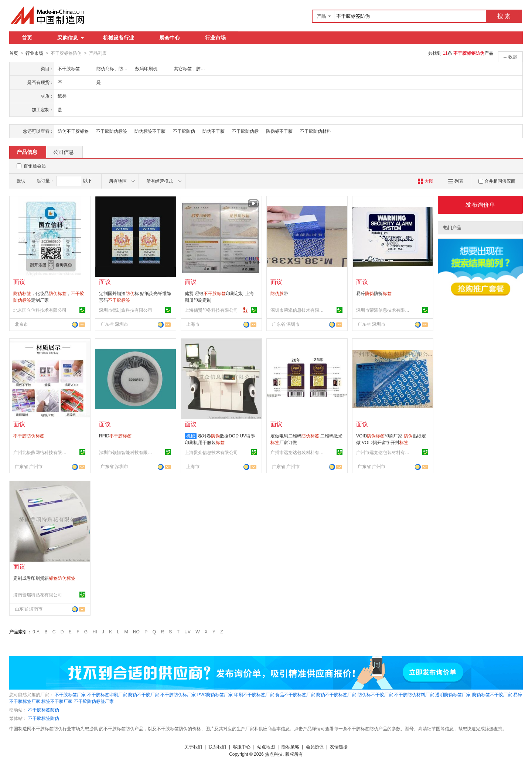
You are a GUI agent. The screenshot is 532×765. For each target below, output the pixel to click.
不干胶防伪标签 (112, 131)
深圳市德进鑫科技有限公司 (126, 310)
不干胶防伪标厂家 (178, 694)
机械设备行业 (119, 38)
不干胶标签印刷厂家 (107, 694)
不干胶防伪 (184, 131)
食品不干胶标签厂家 (295, 694)
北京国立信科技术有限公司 (40, 310)
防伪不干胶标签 (73, 131)
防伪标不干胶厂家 (375, 694)
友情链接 (339, 747)
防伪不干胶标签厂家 (336, 694)
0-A (36, 632)
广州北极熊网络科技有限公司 (41, 452)
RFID (115, 436)
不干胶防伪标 (245, 131)
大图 (425, 181)
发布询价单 (480, 204)
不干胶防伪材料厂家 (414, 694)
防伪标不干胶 (279, 131)
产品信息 (27, 152)
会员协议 (315, 747)
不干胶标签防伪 (44, 710)
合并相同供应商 (497, 181)
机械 (191, 436)
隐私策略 (290, 747)
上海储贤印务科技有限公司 (211, 310)
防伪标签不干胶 (150, 131)
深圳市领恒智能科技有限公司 (127, 452)
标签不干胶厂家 (57, 701)
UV (187, 632)
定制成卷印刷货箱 (44, 578)
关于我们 (193, 747)
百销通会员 (35, 166)
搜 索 (504, 16)
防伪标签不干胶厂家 (492, 694)
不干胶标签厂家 (70, 694)
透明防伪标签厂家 (453, 694)
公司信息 (64, 152)
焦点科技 (274, 754)
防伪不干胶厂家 (144, 694)
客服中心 (242, 747)
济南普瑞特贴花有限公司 (38, 595)
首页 (27, 38)
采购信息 (71, 38)
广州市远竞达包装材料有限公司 (298, 452)
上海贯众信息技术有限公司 (211, 452)
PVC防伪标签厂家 (215, 694)
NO (136, 632)
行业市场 (215, 38)
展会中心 (170, 38)
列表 (456, 181)
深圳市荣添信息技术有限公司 (298, 310)
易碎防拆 (374, 293)
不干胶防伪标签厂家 (94, 701)
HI (95, 632)
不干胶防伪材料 (316, 131)
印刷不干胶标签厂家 (254, 694)
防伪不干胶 (214, 131)
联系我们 (217, 747)
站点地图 (266, 747)
